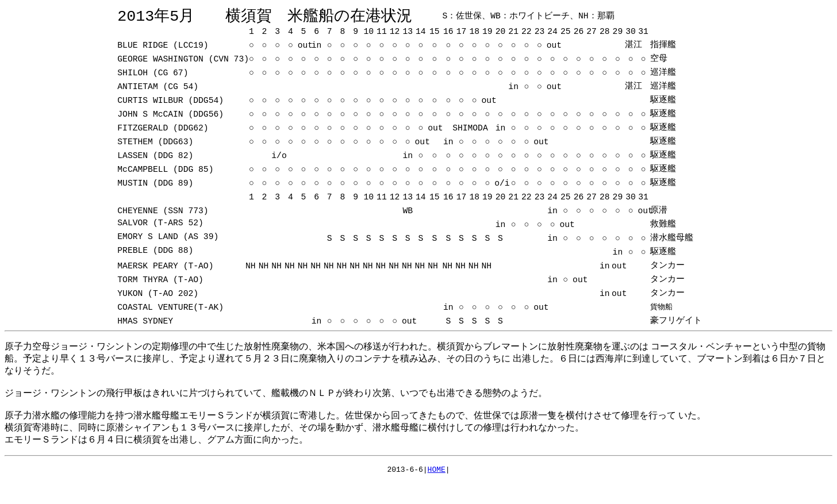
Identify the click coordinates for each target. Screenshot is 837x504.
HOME (437, 473)
